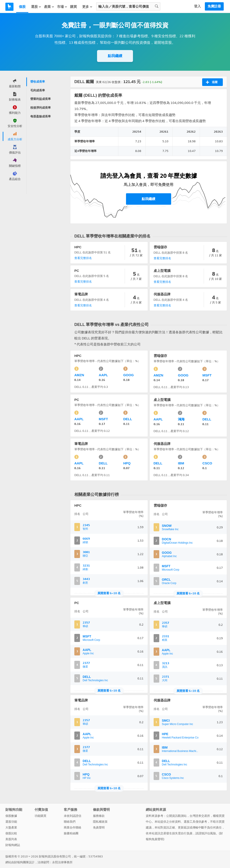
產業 (49, 7)
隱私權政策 (100, 822)
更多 (87, 7)
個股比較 (11, 833)
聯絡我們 (70, 822)
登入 (197, 6)
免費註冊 (214, 6)
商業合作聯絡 (73, 827)
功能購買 (40, 816)
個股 (22, 7)
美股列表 (11, 839)
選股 (36, 7)
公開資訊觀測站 (176, 816)
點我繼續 (115, 56)
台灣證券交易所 (200, 816)
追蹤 (212, 82)
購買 (73, 7)
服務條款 (99, 816)
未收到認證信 (73, 816)
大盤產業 (11, 827)
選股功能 (11, 822)
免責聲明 (99, 827)
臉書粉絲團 (71, 833)
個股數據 (11, 816)
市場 (62, 7)
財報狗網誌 (13, 845)
